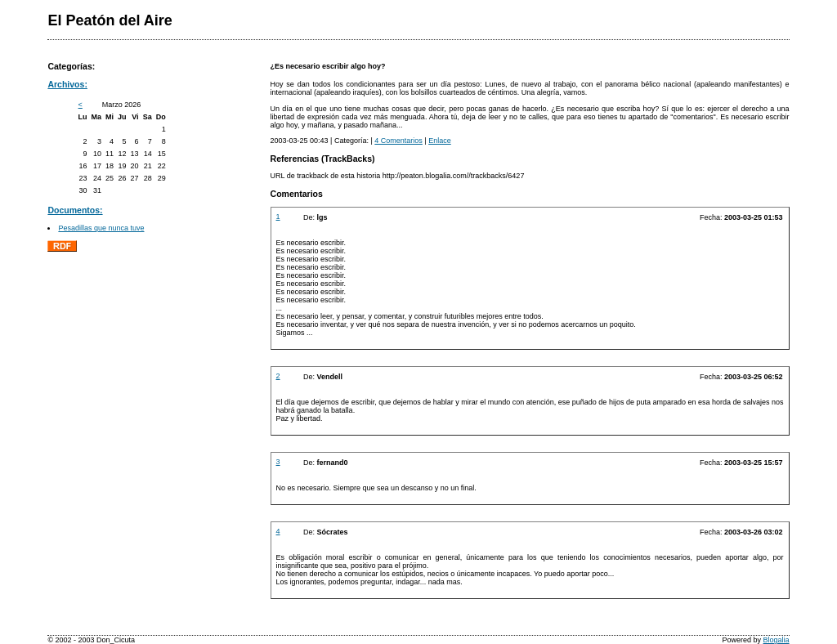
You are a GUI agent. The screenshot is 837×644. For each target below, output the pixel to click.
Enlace (440, 141)
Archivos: (67, 84)
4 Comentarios (398, 141)
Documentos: (75, 210)
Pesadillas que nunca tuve (101, 228)
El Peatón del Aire (110, 20)
